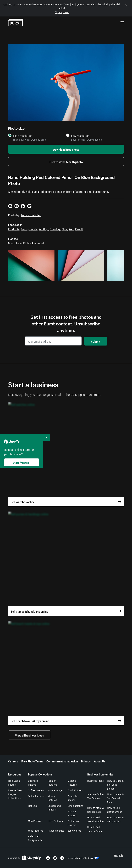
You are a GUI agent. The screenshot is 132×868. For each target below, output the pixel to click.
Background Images (54, 807)
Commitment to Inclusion (62, 761)
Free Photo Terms (32, 761)
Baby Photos (74, 830)
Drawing (55, 229)
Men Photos (34, 821)
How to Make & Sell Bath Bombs (115, 784)
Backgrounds (29, 229)
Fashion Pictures (52, 782)
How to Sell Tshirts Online (95, 829)
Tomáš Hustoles (31, 215)
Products (14, 229)
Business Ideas (95, 780)
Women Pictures (72, 813)
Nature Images (56, 790)
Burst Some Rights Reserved (26, 243)
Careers (13, 761)
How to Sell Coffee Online (115, 810)
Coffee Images (36, 790)
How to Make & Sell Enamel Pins (115, 798)
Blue (64, 229)
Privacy (86, 761)
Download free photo (66, 149)
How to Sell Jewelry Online (95, 819)
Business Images (33, 782)
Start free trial (21, 462)
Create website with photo (66, 162)
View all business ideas (29, 735)
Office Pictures (36, 796)
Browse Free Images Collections (15, 794)
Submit (96, 341)
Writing (44, 229)
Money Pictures (52, 798)
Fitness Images (56, 830)
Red (71, 229)
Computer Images (73, 798)
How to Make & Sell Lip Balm (96, 810)
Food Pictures (75, 790)
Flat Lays (33, 806)
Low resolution (80, 136)
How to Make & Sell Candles (115, 819)
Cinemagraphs (75, 806)
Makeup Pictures (72, 782)
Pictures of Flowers (74, 823)
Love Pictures (55, 821)
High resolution (23, 136)
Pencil (79, 229)
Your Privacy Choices (83, 858)
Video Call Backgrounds (35, 838)
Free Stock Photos (14, 782)
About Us (100, 761)
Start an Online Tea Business (95, 796)
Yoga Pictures (35, 830)
